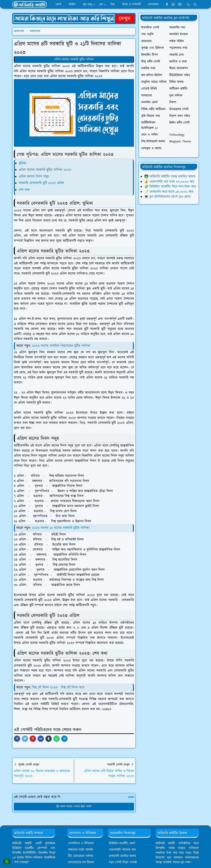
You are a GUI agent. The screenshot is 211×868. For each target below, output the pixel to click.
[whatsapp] (173, 5)
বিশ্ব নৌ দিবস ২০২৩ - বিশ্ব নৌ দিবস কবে (58, 687)
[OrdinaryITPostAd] (74, 18)
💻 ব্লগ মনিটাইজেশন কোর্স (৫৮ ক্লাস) (167, 197)
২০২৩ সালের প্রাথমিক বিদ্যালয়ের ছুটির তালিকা (61, 346)
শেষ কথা (24, 190)
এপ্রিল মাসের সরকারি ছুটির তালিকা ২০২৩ (45, 170)
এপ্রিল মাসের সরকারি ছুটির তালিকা (74, 59)
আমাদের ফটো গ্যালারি (81, 850)
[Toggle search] (195, 5)
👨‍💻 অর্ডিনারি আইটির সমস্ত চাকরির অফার (170, 177)
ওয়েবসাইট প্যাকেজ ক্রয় (122, 850)
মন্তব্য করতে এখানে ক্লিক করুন (74, 807)
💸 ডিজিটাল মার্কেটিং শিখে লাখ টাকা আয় (170, 187)
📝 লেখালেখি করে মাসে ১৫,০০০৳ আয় (169, 192)
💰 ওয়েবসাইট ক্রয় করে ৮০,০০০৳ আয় (169, 182)
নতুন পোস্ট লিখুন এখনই (123, 862)
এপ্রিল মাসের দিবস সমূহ (34, 177)
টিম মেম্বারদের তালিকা (81, 856)
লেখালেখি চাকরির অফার (122, 856)
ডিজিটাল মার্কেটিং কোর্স (122, 843)
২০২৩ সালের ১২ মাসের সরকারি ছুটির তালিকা (61, 528)
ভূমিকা (23, 163)
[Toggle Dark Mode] (188, 4)
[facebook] (167, 5)
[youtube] (180, 5)
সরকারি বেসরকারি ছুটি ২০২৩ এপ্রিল (41, 183)
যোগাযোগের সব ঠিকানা (81, 862)
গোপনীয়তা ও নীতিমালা (81, 843)
